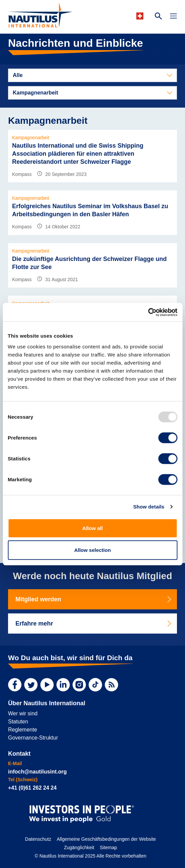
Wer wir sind (23, 713)
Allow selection (92, 550)
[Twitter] (31, 685)
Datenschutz (38, 839)
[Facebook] (15, 685)
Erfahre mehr (94, 624)
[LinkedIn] (63, 685)
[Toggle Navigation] (173, 17)
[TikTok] (95, 685)
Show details (149, 507)
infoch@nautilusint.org (37, 772)
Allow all (92, 528)
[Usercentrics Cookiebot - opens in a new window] (148, 312)
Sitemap (108, 847)
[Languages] (141, 16)
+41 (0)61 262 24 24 (32, 788)
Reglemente (22, 730)
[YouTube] (47, 685)
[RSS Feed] (111, 685)
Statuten (18, 722)
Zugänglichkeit (79, 847)
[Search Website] (158, 17)
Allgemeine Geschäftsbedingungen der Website (106, 839)
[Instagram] (79, 685)
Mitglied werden (94, 599)
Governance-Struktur (33, 738)
